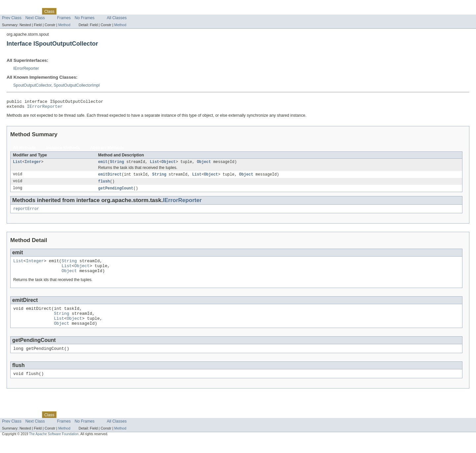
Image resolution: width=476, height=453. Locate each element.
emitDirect (110, 177)
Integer (33, 164)
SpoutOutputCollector (32, 85)
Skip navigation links (18, 6)
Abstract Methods (107, 150)
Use (64, 11)
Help (126, 11)
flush (104, 185)
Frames (64, 18)
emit (103, 164)
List (18, 164)
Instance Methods (63, 150)
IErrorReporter (26, 68)
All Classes (117, 18)
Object (169, 164)
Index (113, 11)
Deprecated (94, 11)
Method (64, 25)
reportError (26, 213)
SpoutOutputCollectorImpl (77, 85)
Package (31, 11)
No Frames (85, 18)
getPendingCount (116, 192)
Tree (76, 11)
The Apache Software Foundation (54, 447)
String (117, 164)
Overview (10, 11)
